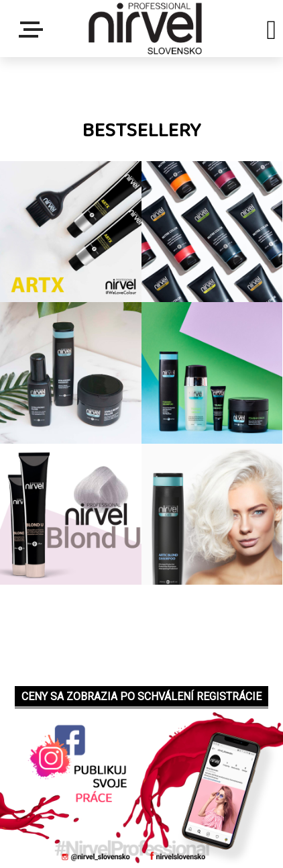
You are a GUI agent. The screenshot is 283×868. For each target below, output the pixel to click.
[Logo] (145, 29)
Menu (34, 30)
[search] (271, 32)
